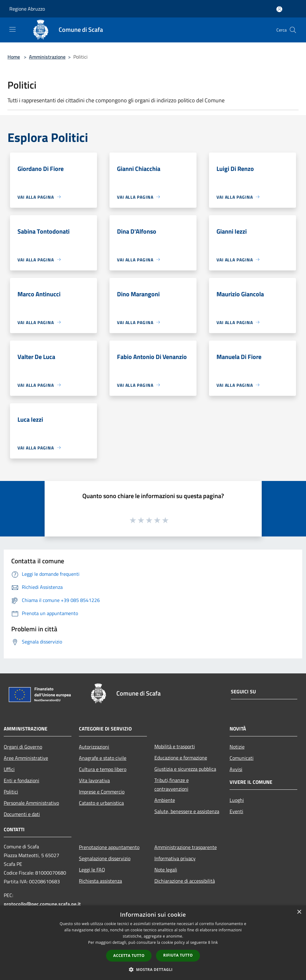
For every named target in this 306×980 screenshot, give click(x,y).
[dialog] (153, 943)
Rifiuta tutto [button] (178, 955)
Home (14, 57)
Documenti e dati (22, 814)
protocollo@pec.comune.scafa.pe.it (42, 904)
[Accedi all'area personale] (279, 9)
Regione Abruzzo (27, 9)
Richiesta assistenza (100, 881)
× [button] (299, 912)
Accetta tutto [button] (129, 956)
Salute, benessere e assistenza (187, 811)
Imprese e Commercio (102, 792)
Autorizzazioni (94, 747)
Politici (11, 792)
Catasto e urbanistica (101, 803)
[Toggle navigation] (12, 29)
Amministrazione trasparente (186, 847)
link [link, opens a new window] (215, 942)
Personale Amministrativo (31, 803)
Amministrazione (47, 57)
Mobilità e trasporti (175, 746)
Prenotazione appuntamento (109, 847)
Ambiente (165, 800)
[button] (153, 969)
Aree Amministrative (26, 758)
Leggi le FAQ (92, 870)
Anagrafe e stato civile (103, 758)
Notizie (237, 747)
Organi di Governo (23, 747)
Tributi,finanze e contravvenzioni (172, 784)
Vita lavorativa (94, 780)
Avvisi (236, 769)
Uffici (9, 769)
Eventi (236, 811)
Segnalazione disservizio (105, 858)
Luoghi (237, 800)
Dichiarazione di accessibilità (185, 881)
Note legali (166, 870)
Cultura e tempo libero (103, 769)
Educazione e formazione (181, 758)
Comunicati (242, 758)
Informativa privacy (175, 858)
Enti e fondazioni (22, 780)
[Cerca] (293, 30)
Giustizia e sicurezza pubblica (185, 769)
